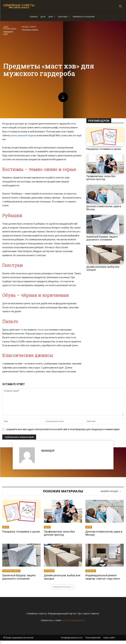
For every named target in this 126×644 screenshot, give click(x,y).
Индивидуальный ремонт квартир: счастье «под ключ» (103, 577)
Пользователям (93, 638)
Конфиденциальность (72, 638)
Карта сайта (109, 638)
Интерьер (49, 571)
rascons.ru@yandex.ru (74, 620)
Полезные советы (30, 30)
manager (48, 450)
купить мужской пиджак (23, 135)
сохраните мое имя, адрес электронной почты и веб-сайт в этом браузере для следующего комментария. (63, 429)
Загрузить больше (63, 587)
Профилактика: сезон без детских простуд (101, 178)
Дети (6, 527)
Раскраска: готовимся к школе (104, 149)
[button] (120, 6)
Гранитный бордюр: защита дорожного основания (102, 238)
